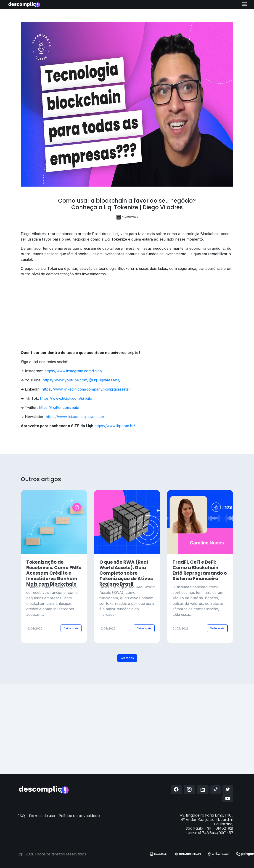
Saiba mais (71, 628)
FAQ (21, 816)
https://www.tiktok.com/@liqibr (66, 398)
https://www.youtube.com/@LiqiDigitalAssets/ (82, 380)
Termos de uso (42, 816)
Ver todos (127, 658)
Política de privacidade (79, 816)
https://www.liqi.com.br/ (115, 426)
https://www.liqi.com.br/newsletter (75, 417)
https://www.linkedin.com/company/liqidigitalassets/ (86, 389)
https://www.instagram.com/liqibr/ (73, 371)
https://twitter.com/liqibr (59, 407)
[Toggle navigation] (244, 5)
